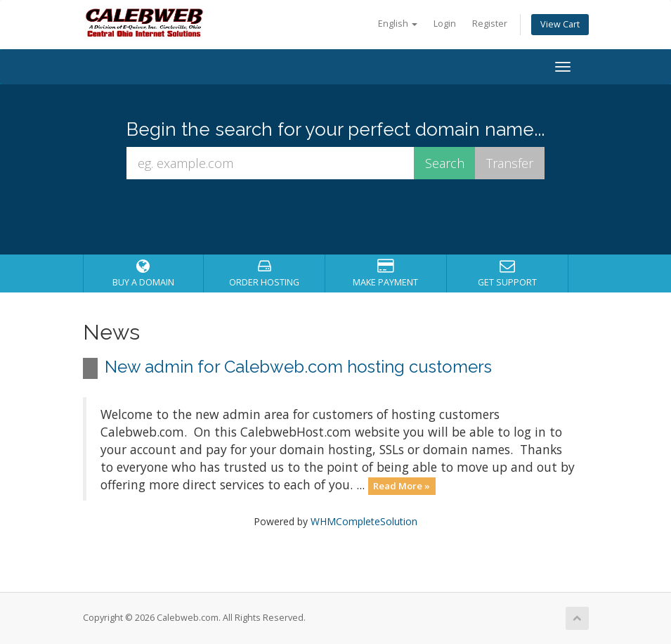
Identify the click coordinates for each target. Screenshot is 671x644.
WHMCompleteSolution (364, 521)
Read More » (402, 486)
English (398, 24)
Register (490, 24)
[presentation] (348, 217)
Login (445, 24)
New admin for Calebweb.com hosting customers (298, 367)
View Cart (560, 24)
